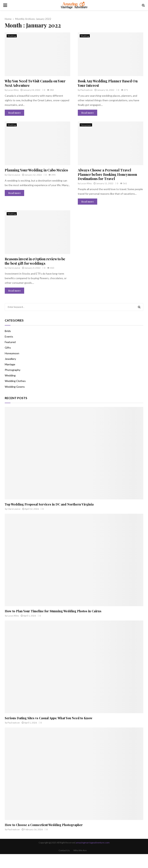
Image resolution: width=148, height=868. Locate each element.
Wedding (12, 36)
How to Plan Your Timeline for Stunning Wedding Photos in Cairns (53, 611)
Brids (8, 331)
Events (9, 336)
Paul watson (87, 90)
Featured (10, 342)
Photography (13, 370)
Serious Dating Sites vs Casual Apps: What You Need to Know (49, 718)
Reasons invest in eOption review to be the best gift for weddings (35, 261)
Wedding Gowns (15, 387)
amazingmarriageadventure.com (93, 843)
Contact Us (64, 850)
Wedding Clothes (15, 381)
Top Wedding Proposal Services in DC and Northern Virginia (49, 504)
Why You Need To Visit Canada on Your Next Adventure (35, 83)
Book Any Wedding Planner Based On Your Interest (108, 83)
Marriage (10, 364)
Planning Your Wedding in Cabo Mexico (36, 170)
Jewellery (10, 359)
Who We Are (80, 850)
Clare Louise (14, 175)
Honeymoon (86, 125)
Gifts (8, 348)
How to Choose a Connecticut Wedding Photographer (44, 825)
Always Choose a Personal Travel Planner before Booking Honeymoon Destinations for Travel (107, 174)
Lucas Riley (13, 90)
